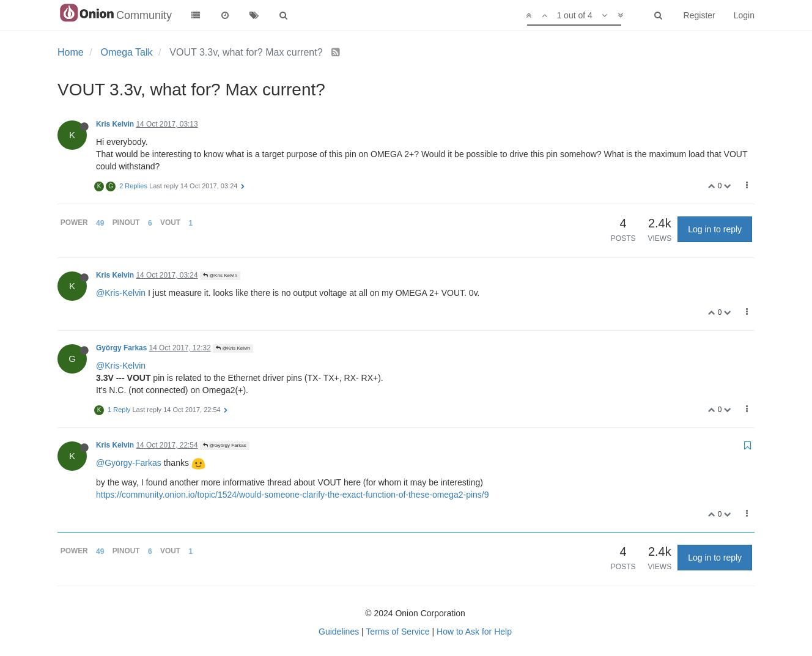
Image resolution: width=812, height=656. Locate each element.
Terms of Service (397, 632)
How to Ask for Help (474, 632)
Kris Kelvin (115, 124)
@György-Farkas (129, 463)
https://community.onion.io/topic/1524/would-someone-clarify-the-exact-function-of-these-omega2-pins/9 (293, 495)
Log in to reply (715, 229)
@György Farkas (225, 445)
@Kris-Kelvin (121, 293)
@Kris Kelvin (220, 275)
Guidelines (339, 632)
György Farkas (121, 348)
